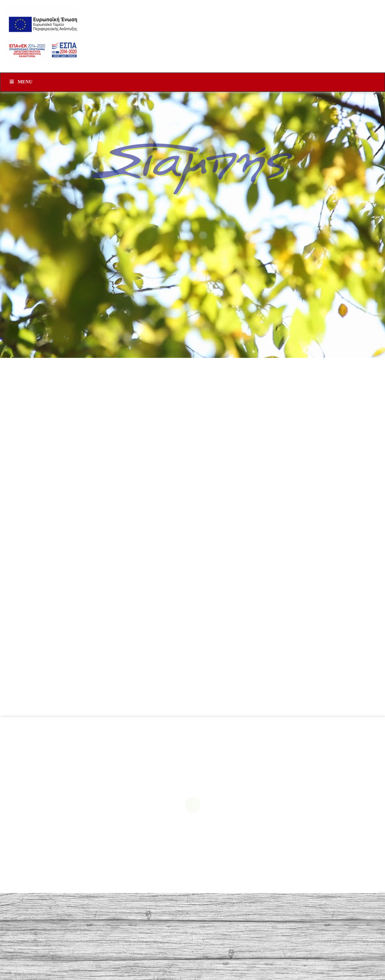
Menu (20, 82)
